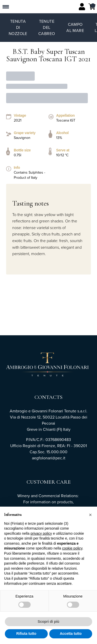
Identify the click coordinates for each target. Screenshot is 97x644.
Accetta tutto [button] (71, 634)
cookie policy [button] (72, 548)
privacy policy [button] (41, 533)
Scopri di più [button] (49, 622)
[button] (90, 515)
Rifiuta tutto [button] (26, 634)
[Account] (82, 7)
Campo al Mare (75, 27)
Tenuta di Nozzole (18, 27)
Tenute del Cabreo (47, 27)
